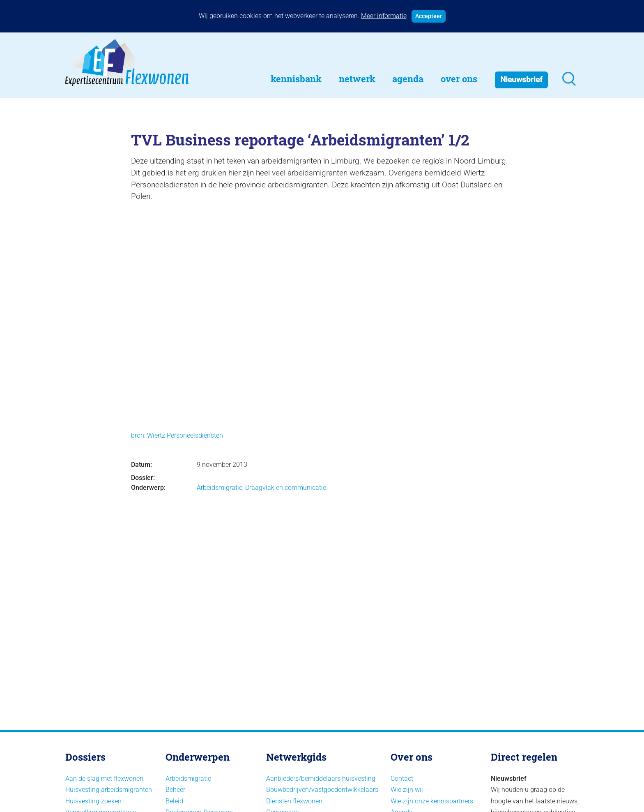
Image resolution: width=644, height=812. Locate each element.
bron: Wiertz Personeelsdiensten (177, 435)
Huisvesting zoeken (93, 801)
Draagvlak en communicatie (286, 488)
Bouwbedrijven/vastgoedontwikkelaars (322, 790)
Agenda (408, 79)
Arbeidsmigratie (220, 488)
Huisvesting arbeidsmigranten (109, 790)
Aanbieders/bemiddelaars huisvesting (321, 779)
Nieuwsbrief (521, 80)
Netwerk (357, 79)
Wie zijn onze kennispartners (432, 801)
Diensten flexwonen (294, 801)
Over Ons (459, 79)
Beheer (175, 790)
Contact (402, 779)
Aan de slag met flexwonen (104, 779)
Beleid (174, 801)
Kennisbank (296, 79)
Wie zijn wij (407, 790)
